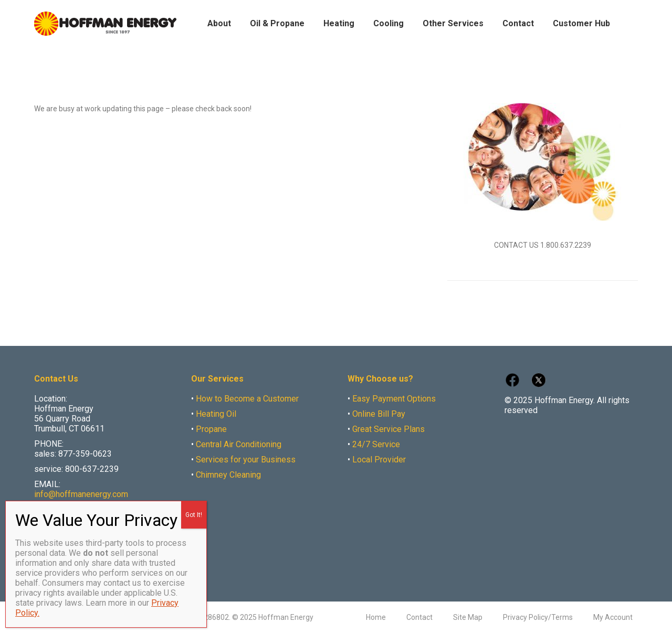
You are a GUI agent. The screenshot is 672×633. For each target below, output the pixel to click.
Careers (626, 10)
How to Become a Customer (247, 399)
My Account (543, 10)
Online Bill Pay (379, 414)
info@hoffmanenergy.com (81, 494)
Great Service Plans (388, 429)
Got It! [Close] (194, 515)
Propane (211, 429)
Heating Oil (216, 414)
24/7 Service (376, 444)
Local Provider (379, 460)
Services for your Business (246, 460)
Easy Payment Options (394, 399)
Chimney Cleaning (228, 475)
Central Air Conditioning (239, 444)
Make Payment (588, 10)
